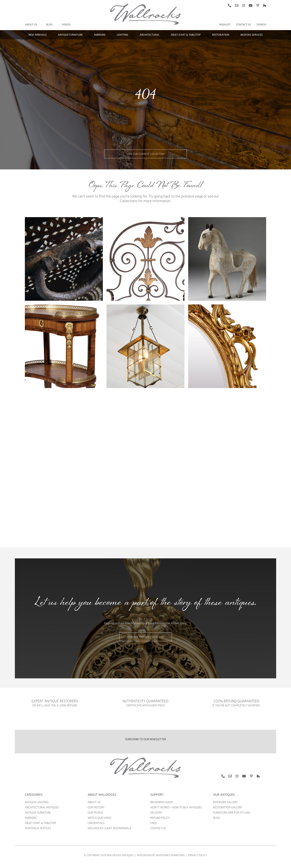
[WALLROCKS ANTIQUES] (145, 758)
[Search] (261, 25)
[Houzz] (265, 5)
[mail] (237, 5)
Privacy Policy (198, 855)
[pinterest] (258, 5)
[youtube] (251, 5)
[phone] (230, 5)
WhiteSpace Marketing (170, 855)
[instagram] (243, 5)
